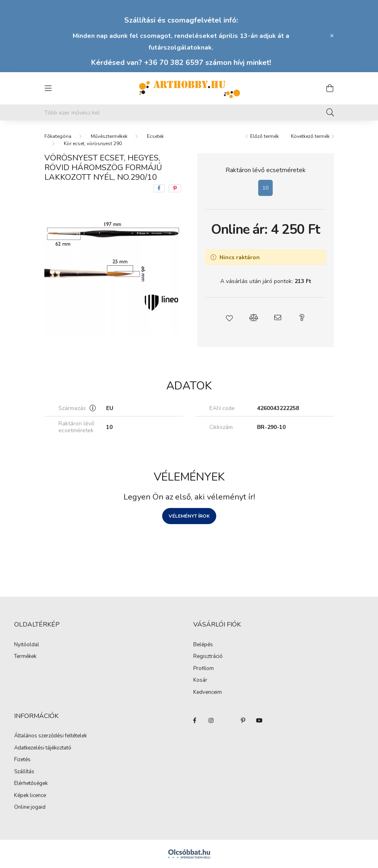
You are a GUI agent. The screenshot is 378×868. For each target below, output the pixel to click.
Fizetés (22, 760)
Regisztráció (208, 657)
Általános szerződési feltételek (50, 736)
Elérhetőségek (31, 784)
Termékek (25, 657)
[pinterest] (175, 188)
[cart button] (330, 88)
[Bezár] (332, 36)
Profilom (204, 669)
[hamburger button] (48, 88)
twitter (227, 720)
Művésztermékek (109, 136)
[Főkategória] (58, 136)
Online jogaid (30, 808)
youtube (259, 720)
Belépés (203, 645)
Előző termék (264, 136)
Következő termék (310, 136)
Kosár (200, 681)
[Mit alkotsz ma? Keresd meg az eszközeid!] (189, 112)
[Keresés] (330, 112)
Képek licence (30, 796)
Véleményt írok (189, 516)
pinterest (243, 720)
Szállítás (24, 772)
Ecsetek (155, 136)
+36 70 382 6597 (174, 62)
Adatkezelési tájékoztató (43, 748)
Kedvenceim (208, 693)
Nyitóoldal (27, 645)
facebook (195, 720)
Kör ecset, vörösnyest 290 (93, 144)
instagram (211, 720)
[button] (229, 318)
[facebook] (159, 188)
